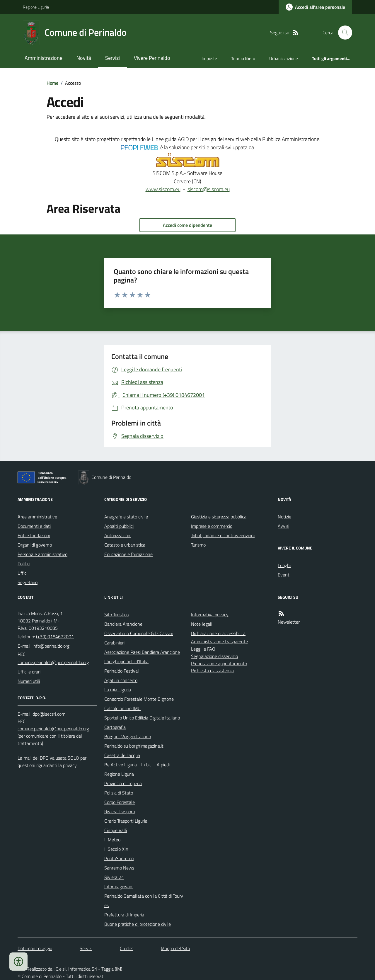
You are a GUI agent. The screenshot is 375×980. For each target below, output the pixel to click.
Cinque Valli (116, 830)
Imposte (209, 58)
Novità (84, 58)
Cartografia (115, 727)
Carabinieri (114, 643)
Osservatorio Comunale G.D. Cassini (139, 633)
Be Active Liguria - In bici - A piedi (137, 765)
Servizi (112, 58)
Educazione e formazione (128, 554)
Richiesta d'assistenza (212, 671)
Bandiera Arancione (123, 624)
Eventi (284, 575)
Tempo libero (243, 58)
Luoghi (284, 565)
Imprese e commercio (212, 526)
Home (52, 83)
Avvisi (283, 526)
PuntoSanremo (119, 858)
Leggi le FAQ (203, 649)
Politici (24, 564)
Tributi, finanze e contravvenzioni (223, 535)
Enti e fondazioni (34, 535)
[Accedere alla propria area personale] (315, 7)
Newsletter (289, 622)
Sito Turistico (116, 615)
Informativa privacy (210, 615)
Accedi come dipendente (187, 225)
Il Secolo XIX (116, 849)
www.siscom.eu (163, 189)
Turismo (198, 545)
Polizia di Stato (119, 793)
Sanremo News (119, 868)
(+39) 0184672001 (55, 637)
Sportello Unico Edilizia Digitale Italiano (142, 718)
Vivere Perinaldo (152, 58)
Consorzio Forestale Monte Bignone (139, 699)
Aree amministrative (37, 517)
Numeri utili (29, 681)
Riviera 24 (114, 877)
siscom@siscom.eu (209, 189)
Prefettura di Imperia (124, 915)
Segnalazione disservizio (214, 656)
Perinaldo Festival (122, 671)
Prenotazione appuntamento (219, 663)
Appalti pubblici (119, 526)
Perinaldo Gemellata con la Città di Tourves (144, 901)
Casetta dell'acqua (122, 755)
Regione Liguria (36, 7)
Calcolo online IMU (122, 708)
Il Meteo (112, 840)
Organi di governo (35, 545)
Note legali (202, 624)
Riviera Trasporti (120, 811)
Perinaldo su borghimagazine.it (134, 746)
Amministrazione (44, 58)
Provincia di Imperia (123, 783)
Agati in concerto (121, 680)
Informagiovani (119, 887)
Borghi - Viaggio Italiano (128, 736)
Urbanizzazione (284, 58)
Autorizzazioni (118, 535)
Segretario (28, 582)
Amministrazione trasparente (219, 642)
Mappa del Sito (175, 948)
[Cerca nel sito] (343, 33)
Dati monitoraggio (35, 948)
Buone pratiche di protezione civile (138, 924)
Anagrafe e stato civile (126, 517)
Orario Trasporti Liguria (126, 821)
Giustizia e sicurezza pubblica (219, 517)
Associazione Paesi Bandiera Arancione (142, 652)
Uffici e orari (29, 672)
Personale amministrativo (42, 554)
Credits (127, 948)
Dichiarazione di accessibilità (218, 633)
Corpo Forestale (120, 802)
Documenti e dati (34, 526)
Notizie (284, 517)
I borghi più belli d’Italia (126, 661)
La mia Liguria (118, 690)
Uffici (22, 573)
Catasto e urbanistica (125, 545)
